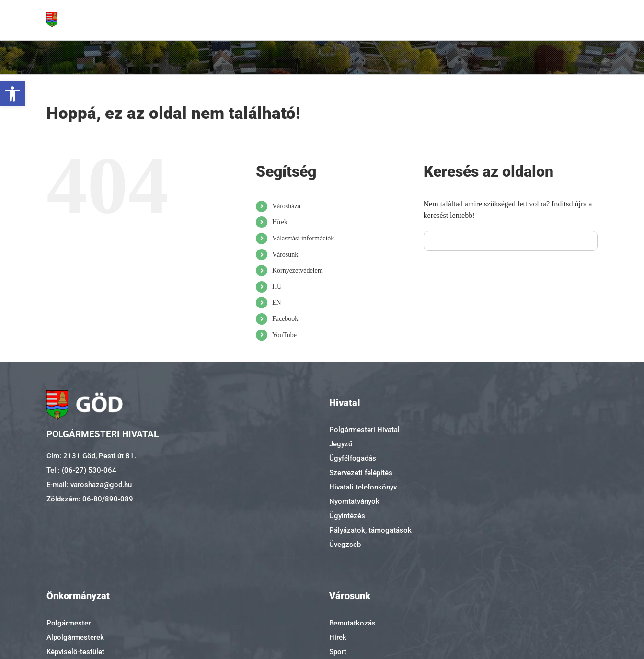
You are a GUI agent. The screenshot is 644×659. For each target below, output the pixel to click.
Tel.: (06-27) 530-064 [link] (81, 470)
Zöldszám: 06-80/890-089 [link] (90, 499)
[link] (12, 94)
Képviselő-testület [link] (75, 652)
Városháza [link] (286, 206)
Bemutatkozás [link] (352, 623)
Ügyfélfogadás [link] (353, 458)
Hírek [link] (280, 222)
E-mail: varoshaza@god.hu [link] (89, 485)
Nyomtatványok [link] (354, 501)
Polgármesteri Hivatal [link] (364, 430)
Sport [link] (338, 652)
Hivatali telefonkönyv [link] (363, 487)
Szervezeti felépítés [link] (361, 473)
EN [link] (277, 302)
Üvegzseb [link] (345, 545)
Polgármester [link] (69, 623)
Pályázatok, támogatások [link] (370, 530)
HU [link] (277, 287)
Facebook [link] (285, 319)
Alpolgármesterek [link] (75, 637)
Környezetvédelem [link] (298, 270)
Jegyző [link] (341, 444)
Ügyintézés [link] (347, 516)
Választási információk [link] (303, 238)
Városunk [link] (285, 255)
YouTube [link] (284, 335)
